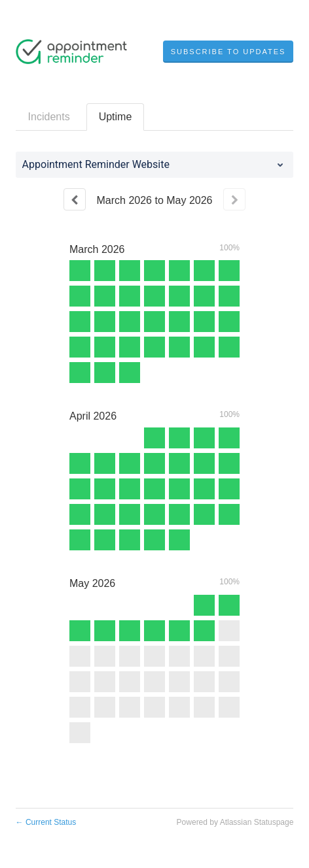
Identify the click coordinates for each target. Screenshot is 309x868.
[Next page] (234, 199)
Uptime (116, 117)
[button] (228, 52)
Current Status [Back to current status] (46, 822)
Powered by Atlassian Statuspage (235, 822)
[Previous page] (75, 199)
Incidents (49, 117)
